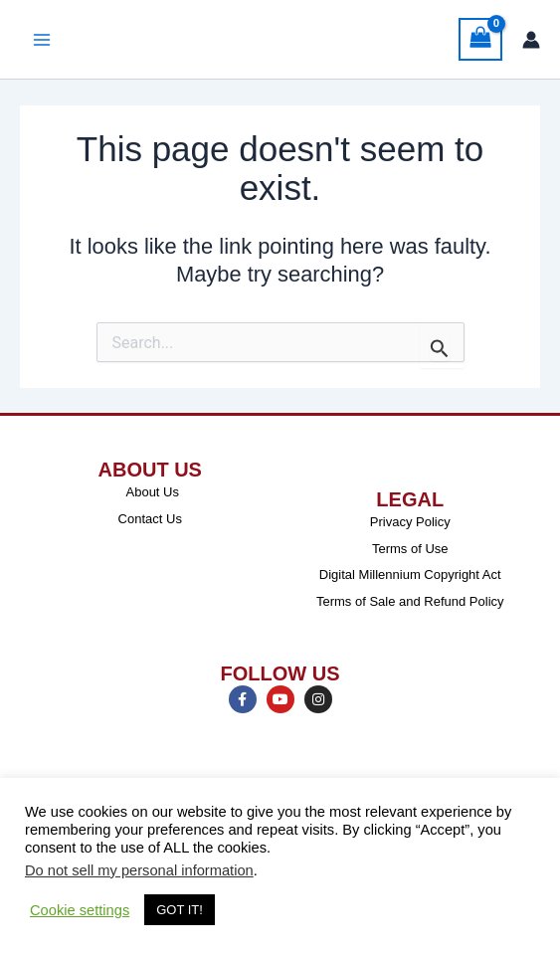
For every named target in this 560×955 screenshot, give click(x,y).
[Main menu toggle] (42, 40)
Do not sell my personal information (139, 870)
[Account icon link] (531, 40)
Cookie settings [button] (80, 910)
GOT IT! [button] (180, 910)
